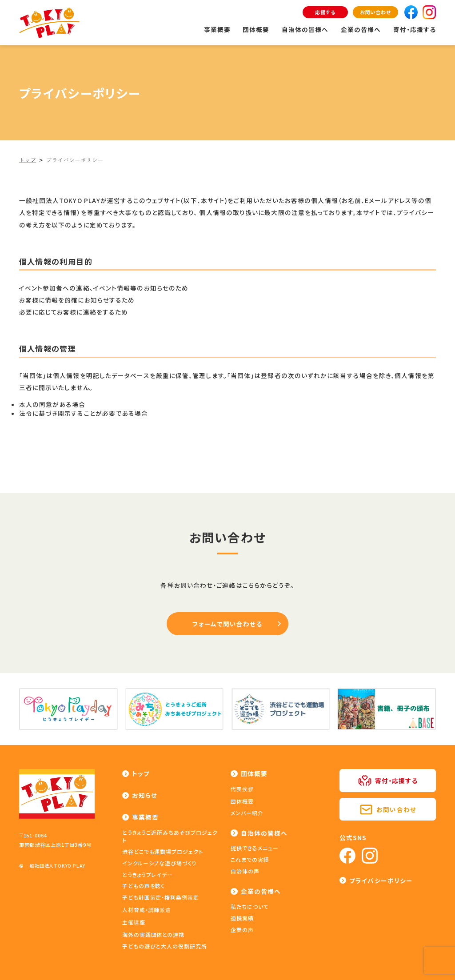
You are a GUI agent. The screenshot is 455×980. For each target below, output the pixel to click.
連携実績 (242, 918)
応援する (325, 12)
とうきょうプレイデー (148, 874)
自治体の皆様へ (305, 29)
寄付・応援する (415, 29)
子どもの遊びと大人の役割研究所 (165, 946)
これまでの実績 (250, 859)
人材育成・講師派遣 (147, 910)
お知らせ (145, 795)
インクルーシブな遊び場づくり (160, 863)
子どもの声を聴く (144, 886)
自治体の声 (245, 871)
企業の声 (242, 930)
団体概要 (256, 29)
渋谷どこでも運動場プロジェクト (163, 851)
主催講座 (134, 922)
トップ (141, 773)
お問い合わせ (375, 12)
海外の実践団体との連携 (154, 934)
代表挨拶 (242, 789)
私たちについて (250, 906)
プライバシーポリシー (381, 880)
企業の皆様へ (361, 29)
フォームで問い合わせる (227, 624)
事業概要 (217, 29)
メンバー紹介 (247, 813)
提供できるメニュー (255, 848)
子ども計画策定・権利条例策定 (161, 897)
